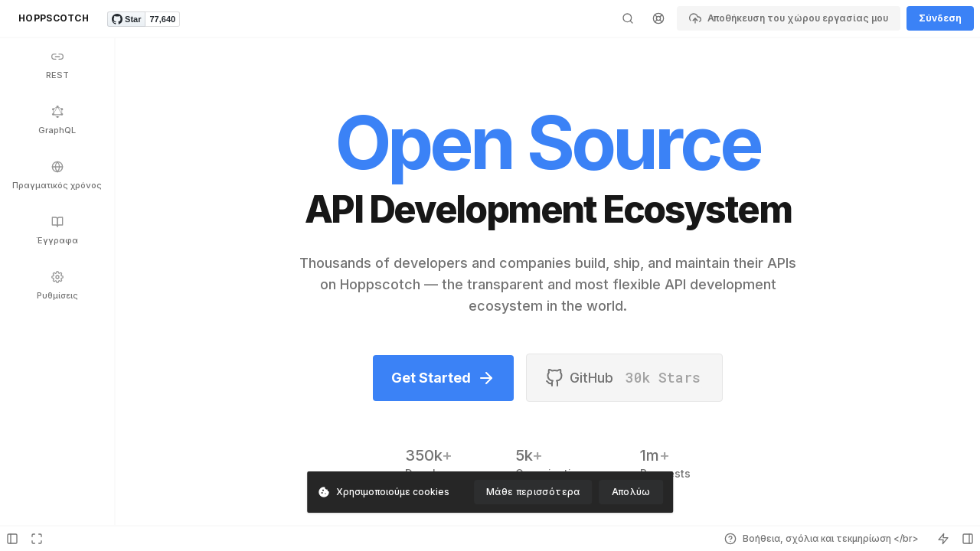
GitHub (624, 378)
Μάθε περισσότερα (533, 492)
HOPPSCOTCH (54, 18)
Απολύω (631, 492)
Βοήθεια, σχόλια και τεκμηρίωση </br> (822, 539)
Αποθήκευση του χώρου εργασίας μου (789, 18)
